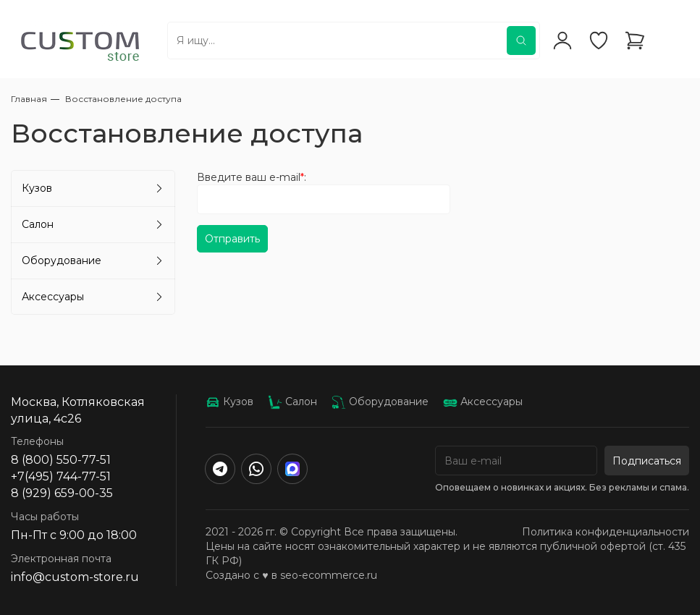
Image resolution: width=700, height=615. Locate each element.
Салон (38, 224)
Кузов (37, 188)
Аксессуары (53, 297)
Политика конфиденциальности (606, 532)
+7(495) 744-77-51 (61, 476)
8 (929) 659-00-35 (62, 493)
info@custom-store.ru (75, 577)
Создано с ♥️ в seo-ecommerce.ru (291, 575)
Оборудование (62, 260)
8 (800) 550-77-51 (61, 460)
